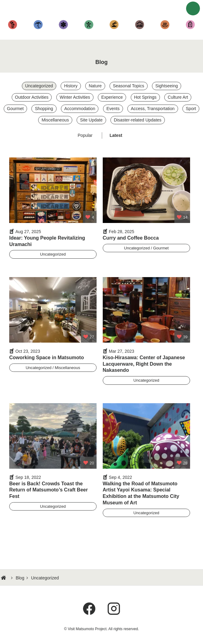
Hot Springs (165, 25)
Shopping (191, 25)
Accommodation (140, 25)
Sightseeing (13, 25)
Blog (20, 578)
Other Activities (89, 25)
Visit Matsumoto (103, 9)
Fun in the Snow (64, 25)
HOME (4, 578)
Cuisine (114, 25)
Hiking (38, 25)
